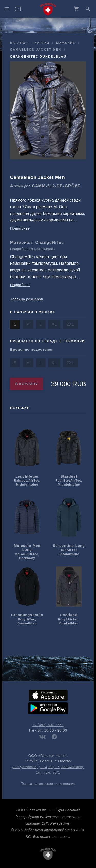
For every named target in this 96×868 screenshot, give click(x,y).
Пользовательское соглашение (48, 784)
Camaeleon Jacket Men (36, 50)
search (88, 9)
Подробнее (20, 228)
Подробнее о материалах (33, 249)
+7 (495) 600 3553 (48, 725)
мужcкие (66, 43)
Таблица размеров (26, 299)
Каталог (19, 43)
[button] (18, 11)
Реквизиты (60, 823)
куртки (42, 43)
